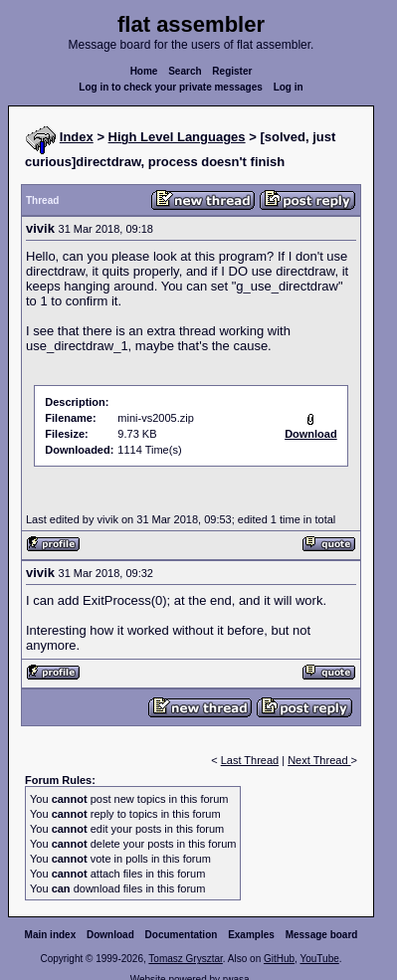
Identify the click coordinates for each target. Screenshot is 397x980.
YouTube (319, 959)
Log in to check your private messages (171, 87)
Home (144, 71)
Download (110, 935)
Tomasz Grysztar (185, 959)
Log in (289, 87)
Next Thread (319, 760)
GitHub (279, 959)
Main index (51, 935)
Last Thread (250, 760)
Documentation (182, 935)
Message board (322, 935)
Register (232, 71)
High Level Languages (177, 137)
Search (185, 71)
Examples (251, 935)
